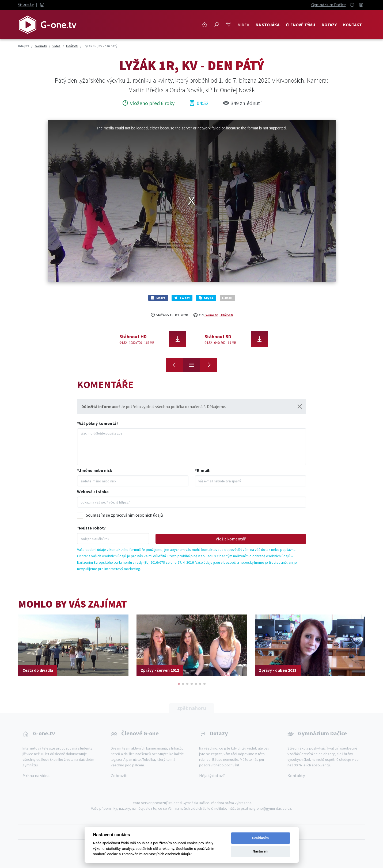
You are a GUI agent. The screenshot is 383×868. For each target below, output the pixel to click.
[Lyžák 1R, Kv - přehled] (209, 365)
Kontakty (296, 775)
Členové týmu (301, 25)
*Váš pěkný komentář (98, 423)
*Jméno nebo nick (95, 470)
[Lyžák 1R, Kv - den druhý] (175, 365)
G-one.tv (26, 4)
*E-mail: (203, 470)
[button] (179, 684)
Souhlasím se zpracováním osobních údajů (124, 515)
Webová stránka (93, 491)
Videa (244, 25)
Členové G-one (140, 733)
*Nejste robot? (91, 528)
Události (226, 315)
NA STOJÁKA (268, 25)
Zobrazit (119, 775)
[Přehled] (192, 365)
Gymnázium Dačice (329, 5)
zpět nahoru (192, 708)
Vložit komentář (231, 539)
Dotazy (329, 25)
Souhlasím (260, 838)
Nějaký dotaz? (212, 775)
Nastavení (261, 851)
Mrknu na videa (36, 775)
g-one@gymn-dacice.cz (272, 808)
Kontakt (352, 25)
